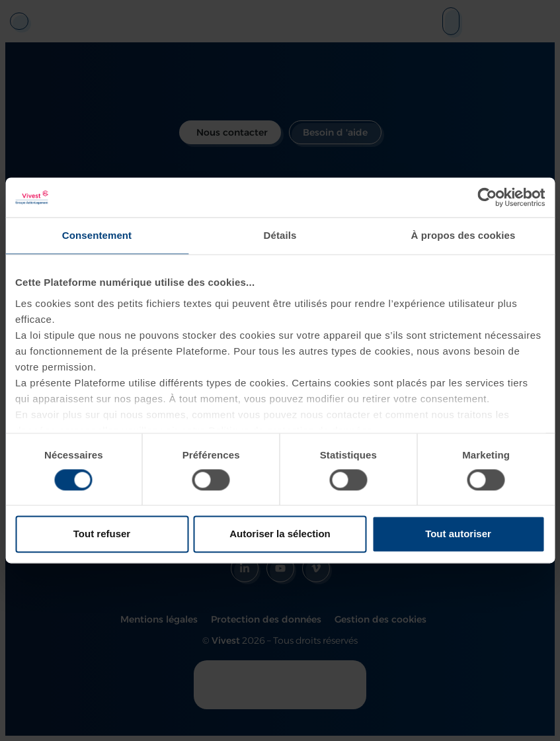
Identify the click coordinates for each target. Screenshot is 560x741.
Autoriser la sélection (280, 534)
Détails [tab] (280, 235)
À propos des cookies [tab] (463, 235)
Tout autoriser (458, 534)
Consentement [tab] (97, 235)
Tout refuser (102, 534)
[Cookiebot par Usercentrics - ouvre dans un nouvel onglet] (487, 197)
